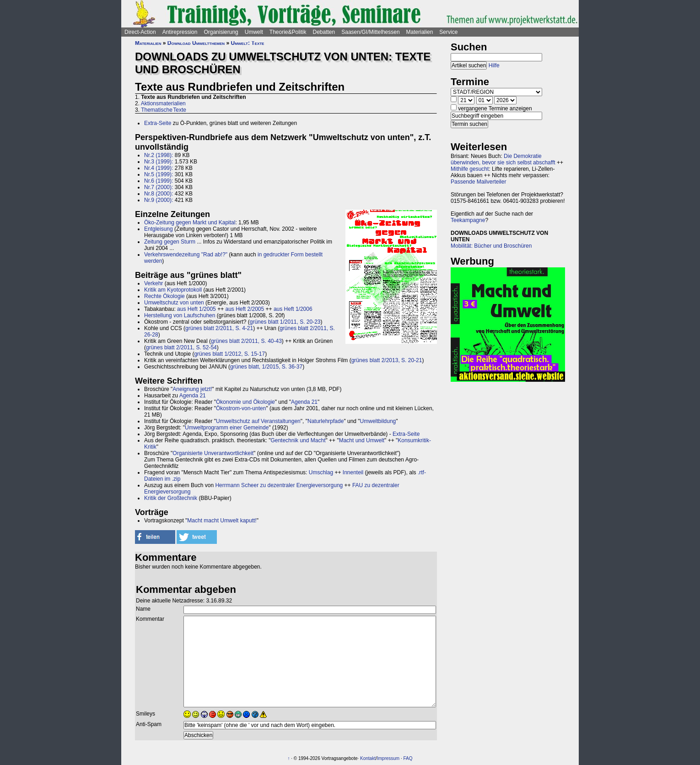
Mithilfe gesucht (470, 169)
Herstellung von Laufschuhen (180, 315)
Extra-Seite (158, 123)
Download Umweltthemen (196, 43)
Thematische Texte (164, 110)
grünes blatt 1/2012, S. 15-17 (229, 354)
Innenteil (353, 472)
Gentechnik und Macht (298, 440)
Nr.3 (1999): (159, 162)
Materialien (420, 32)
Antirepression (180, 32)
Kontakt (368, 758)
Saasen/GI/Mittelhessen (370, 32)
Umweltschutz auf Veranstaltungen (258, 421)
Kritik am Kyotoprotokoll (173, 290)
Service (448, 32)
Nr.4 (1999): (159, 168)
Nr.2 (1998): (159, 155)
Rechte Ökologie (164, 296)
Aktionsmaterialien (163, 103)
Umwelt (254, 32)
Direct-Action (140, 32)
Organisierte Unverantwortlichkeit (213, 453)
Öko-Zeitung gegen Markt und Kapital (190, 222)
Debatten (324, 32)
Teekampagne (468, 220)
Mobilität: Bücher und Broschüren (491, 246)
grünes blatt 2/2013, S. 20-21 (387, 360)
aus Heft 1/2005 (197, 309)
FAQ (408, 758)
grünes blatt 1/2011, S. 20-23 (285, 322)
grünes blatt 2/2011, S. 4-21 (219, 328)
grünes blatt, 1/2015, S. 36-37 (266, 367)
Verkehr (153, 283)
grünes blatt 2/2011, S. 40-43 (246, 341)
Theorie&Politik (288, 32)
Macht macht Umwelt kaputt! (222, 521)
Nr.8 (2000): (159, 194)
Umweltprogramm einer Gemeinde (227, 428)
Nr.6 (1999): (159, 181)
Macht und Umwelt (362, 440)
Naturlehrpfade (326, 421)
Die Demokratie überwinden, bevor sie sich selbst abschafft (503, 159)
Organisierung (221, 32)
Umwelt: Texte (247, 43)
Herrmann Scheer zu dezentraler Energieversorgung (279, 485)
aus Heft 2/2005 (245, 309)
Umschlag (321, 472)
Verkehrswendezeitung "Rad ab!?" (186, 255)
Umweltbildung (378, 421)
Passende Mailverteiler (478, 182)
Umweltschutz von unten (174, 303)
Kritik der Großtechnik (171, 498)
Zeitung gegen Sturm (170, 242)
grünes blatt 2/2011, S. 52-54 (181, 347)
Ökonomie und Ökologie (245, 402)
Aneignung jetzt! (192, 389)
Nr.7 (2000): (159, 187)
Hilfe (494, 65)
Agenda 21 (193, 396)
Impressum (388, 758)
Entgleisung (159, 229)
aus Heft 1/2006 (293, 309)
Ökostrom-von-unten (241, 408)
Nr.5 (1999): (159, 174)
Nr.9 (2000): (159, 200)
